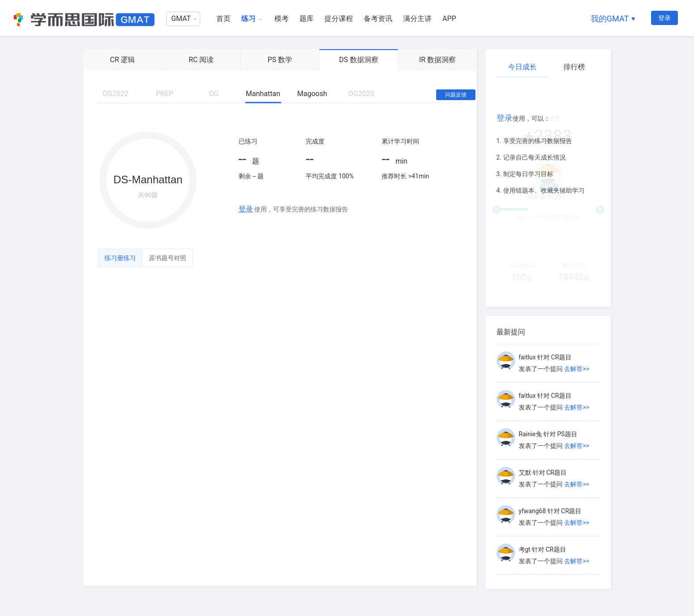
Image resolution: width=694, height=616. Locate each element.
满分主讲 (417, 19)
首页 (223, 19)
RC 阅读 (201, 60)
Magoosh (312, 94)
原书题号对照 (168, 258)
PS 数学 (280, 60)
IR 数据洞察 (437, 60)
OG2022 (116, 94)
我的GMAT (610, 19)
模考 (282, 19)
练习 (248, 19)
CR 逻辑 (122, 60)
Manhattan (263, 94)
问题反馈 (456, 95)
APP (449, 19)
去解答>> (577, 369)
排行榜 (574, 67)
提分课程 (339, 19)
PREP (165, 94)
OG (214, 94)
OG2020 (362, 94)
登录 (665, 18)
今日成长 (522, 67)
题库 (307, 19)
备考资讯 (378, 19)
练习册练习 (120, 258)
